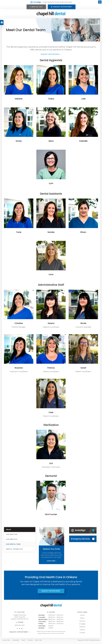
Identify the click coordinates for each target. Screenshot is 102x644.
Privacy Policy (6, 642)
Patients (82, 628)
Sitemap (30, 642)
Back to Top (38, 642)
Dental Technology (14, 551)
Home (82, 617)
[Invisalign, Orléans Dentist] (83, 532)
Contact (82, 634)
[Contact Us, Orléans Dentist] (83, 540)
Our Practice (12, 536)
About (82, 620)
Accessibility (16, 642)
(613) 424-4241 (37, 7)
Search (24, 642)
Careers (82, 631)
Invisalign (82, 625)
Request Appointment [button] (63, 7)
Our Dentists (12, 541)
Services (82, 622)
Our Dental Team (13, 546)
